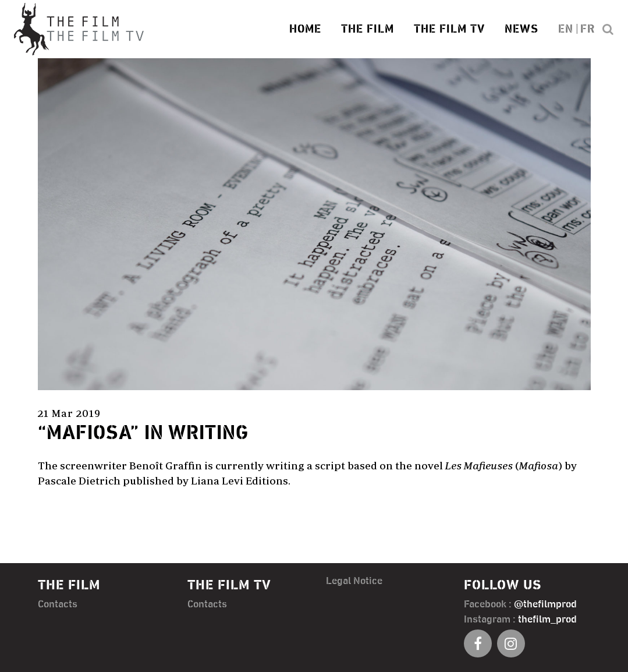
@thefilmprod (545, 603)
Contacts (58, 603)
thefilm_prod (547, 618)
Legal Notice (354, 580)
